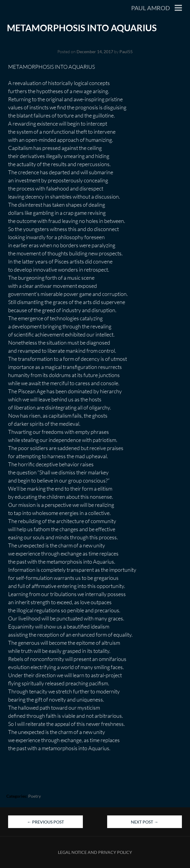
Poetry (35, 796)
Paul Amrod (151, 8)
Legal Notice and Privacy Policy (95, 852)
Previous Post (45, 822)
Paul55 (126, 52)
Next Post (145, 822)
